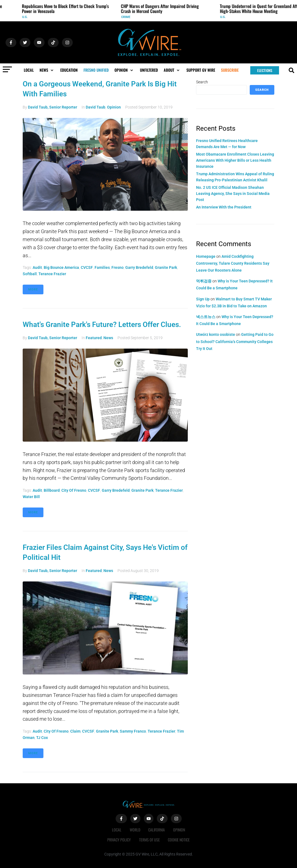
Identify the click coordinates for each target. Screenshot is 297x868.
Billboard (52, 490)
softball (30, 274)
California (157, 830)
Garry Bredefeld (139, 267)
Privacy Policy (119, 840)
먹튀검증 (204, 281)
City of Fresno (74, 490)
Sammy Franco (133, 731)
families (102, 267)
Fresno (118, 267)
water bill (31, 497)
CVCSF (87, 267)
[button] (47, 70)
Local (117, 830)
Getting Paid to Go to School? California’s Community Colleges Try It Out (235, 341)
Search (202, 82)
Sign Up (203, 299)
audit (37, 267)
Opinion (114, 107)
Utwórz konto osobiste (216, 334)
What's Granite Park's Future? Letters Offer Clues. (102, 324)
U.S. (27, 17)
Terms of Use (149, 840)
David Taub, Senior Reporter (53, 107)
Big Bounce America (61, 267)
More (33, 289)
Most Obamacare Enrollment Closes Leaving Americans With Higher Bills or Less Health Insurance (235, 160)
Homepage (206, 256)
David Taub (96, 107)
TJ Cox (42, 738)
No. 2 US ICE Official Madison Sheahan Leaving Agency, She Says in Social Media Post (233, 194)
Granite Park (166, 267)
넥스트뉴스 (206, 317)
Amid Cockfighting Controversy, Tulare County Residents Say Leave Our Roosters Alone (233, 263)
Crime (128, 17)
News (108, 338)
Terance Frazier (52, 274)
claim (75, 731)
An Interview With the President (224, 207)
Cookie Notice (179, 840)
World (135, 830)
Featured (94, 338)
